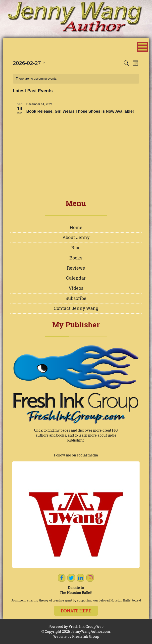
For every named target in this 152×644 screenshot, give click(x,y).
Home (76, 227)
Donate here (76, 611)
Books (76, 258)
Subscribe (76, 298)
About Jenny (76, 237)
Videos (76, 288)
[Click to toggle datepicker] (29, 63)
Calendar (76, 278)
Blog (76, 248)
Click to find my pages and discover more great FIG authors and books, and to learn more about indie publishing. (76, 435)
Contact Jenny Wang (76, 308)
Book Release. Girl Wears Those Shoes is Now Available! (80, 111)
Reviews (76, 268)
